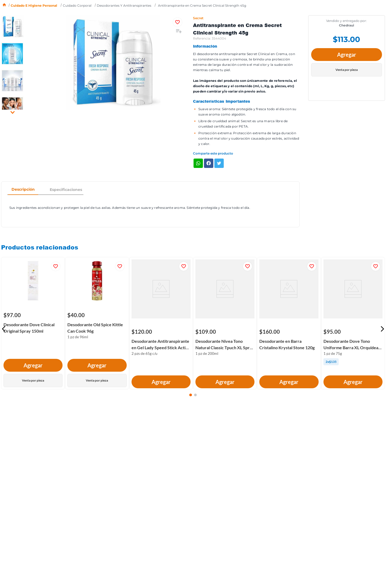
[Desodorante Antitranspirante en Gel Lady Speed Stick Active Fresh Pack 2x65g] (161, 332)
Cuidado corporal (77, 5)
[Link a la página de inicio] (4, 5)
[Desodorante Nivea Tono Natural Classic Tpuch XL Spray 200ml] (225, 332)
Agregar (347, 55)
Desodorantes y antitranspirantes (124, 5)
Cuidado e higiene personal (34, 5)
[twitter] (219, 164)
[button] (4, 329)
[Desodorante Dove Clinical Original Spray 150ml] (33, 323)
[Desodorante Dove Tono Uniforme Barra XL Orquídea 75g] (353, 332)
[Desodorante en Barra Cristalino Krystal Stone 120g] (289, 332)
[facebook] (209, 164)
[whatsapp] (198, 164)
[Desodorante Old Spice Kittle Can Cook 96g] (97, 323)
